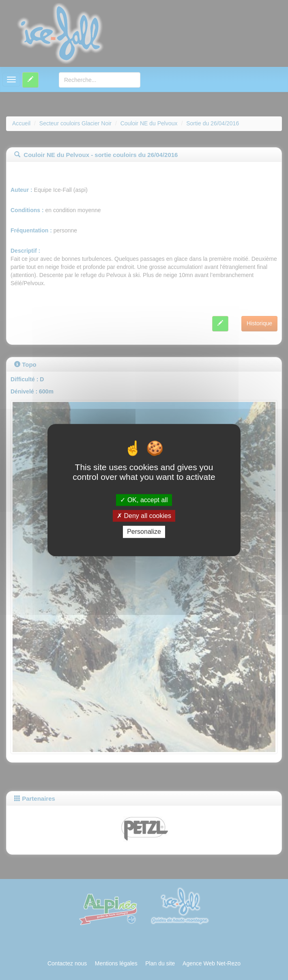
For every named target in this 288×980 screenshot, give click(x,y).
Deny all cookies (144, 516)
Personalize (144, 532)
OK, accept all (144, 500)
